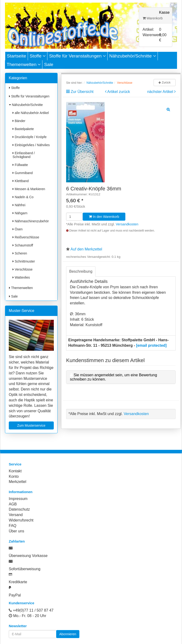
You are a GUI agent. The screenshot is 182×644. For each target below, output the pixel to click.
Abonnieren (68, 634)
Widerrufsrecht (21, 520)
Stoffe (38, 56)
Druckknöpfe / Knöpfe (30, 137)
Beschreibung (81, 271)
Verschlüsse (23, 269)
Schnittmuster (24, 261)
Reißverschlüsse (26, 237)
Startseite (16, 56)
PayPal (15, 595)
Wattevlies (21, 277)
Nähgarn (20, 213)
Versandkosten (127, 224)
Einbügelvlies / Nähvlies (31, 145)
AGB (13, 504)
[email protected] (151, 345)
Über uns (16, 531)
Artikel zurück (119, 92)
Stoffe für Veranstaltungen (77, 56)
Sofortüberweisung (25, 569)
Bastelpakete (23, 129)
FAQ (13, 526)
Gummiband (23, 173)
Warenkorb (153, 18)
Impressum (18, 499)
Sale (49, 64)
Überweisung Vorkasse (28, 556)
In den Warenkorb (104, 217)
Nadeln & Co (23, 197)
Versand (16, 515)
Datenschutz (19, 509)
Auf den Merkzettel (86, 249)
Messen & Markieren (29, 189)
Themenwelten (24, 64)
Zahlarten (17, 541)
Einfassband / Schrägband (24, 155)
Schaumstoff (23, 245)
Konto (14, 476)
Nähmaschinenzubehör (31, 221)
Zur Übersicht (82, 92)
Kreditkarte (18, 582)
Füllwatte (20, 165)
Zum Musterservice (31, 425)
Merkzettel (18, 482)
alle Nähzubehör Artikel (31, 113)
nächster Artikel (161, 92)
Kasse (164, 12)
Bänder (19, 121)
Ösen (18, 229)
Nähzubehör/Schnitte (133, 56)
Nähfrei (19, 205)
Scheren (20, 253)
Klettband (21, 181)
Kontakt (15, 471)
